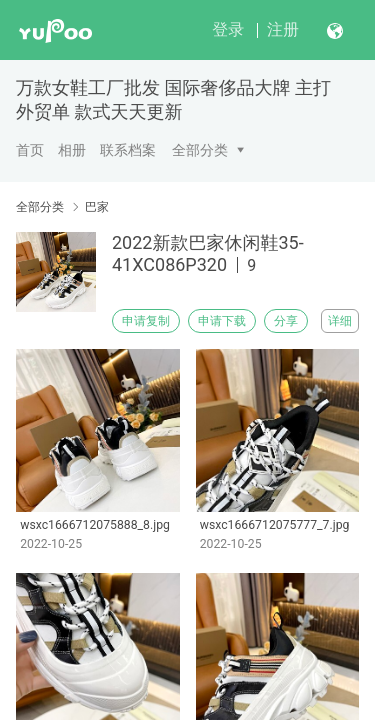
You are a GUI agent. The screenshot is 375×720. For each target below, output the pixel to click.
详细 (340, 321)
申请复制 (146, 321)
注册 (283, 29)
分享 (286, 321)
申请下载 (222, 321)
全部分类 (200, 150)
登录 (228, 29)
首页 (30, 150)
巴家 (97, 207)
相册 (72, 150)
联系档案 (128, 150)
